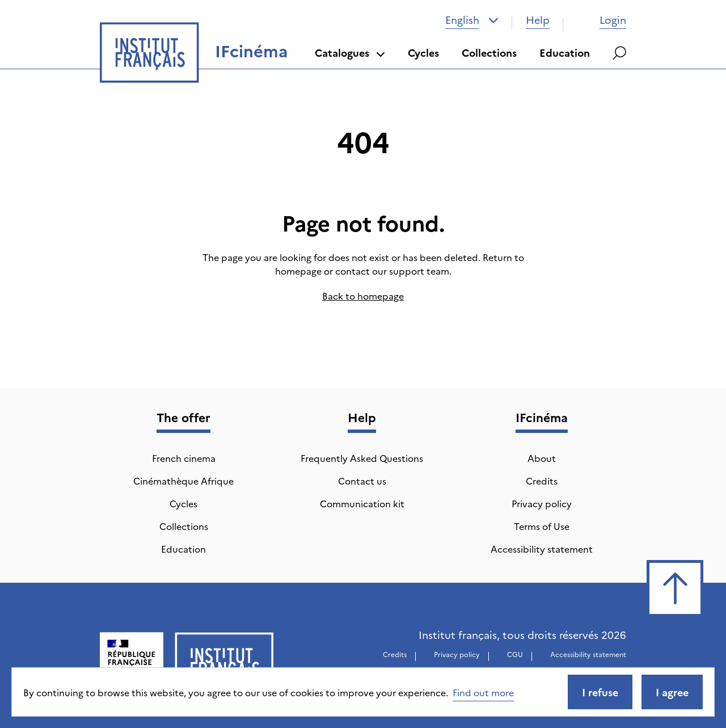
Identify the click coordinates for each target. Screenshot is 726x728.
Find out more (483, 692)
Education (565, 52)
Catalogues (350, 52)
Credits (542, 481)
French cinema (184, 458)
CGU (515, 654)
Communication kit (362, 503)
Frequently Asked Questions (362, 458)
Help (538, 20)
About (542, 458)
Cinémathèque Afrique (183, 481)
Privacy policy (542, 503)
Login (602, 20)
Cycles (423, 52)
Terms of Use (542, 526)
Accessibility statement (542, 549)
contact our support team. (393, 271)
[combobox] (472, 20)
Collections (489, 52)
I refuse (600, 692)
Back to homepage (363, 296)
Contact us (362, 481)
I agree (672, 692)
